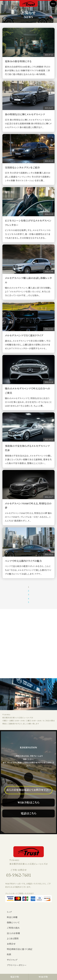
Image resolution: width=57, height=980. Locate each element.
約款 (9, 954)
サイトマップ (12, 960)
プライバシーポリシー (17, 965)
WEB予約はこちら (29, 803)
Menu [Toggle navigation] (53, 4)
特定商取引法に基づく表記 (20, 949)
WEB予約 (43, 977)
